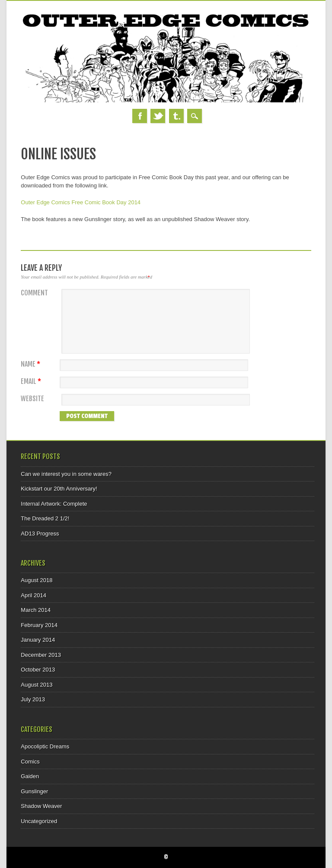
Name (32, 364)
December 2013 (41, 655)
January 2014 (38, 640)
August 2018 (37, 580)
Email (32, 382)
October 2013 (38, 670)
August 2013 (37, 685)
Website (32, 399)
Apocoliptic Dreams (45, 746)
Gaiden (30, 776)
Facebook (140, 116)
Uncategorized (39, 821)
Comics (30, 762)
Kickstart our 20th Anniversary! (59, 489)
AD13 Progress (40, 534)
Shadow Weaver (41, 806)
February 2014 (39, 625)
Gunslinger (34, 791)
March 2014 (36, 610)
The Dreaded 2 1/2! (45, 518)
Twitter (158, 116)
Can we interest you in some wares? (66, 474)
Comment (34, 293)
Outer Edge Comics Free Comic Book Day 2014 (81, 202)
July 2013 (33, 699)
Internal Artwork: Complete (54, 504)
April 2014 (34, 595)
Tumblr (176, 116)
